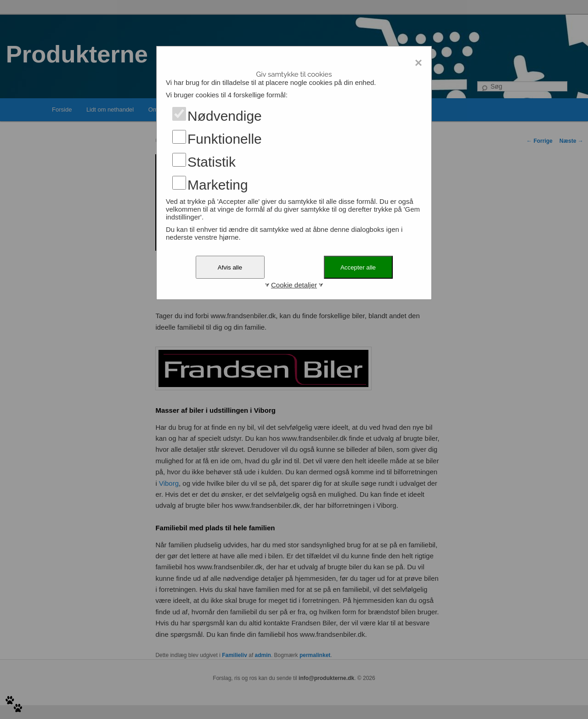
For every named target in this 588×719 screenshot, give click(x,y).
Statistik (212, 162)
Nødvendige (225, 116)
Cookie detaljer (294, 285)
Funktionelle (225, 139)
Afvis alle (230, 267)
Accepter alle (358, 267)
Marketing (218, 185)
